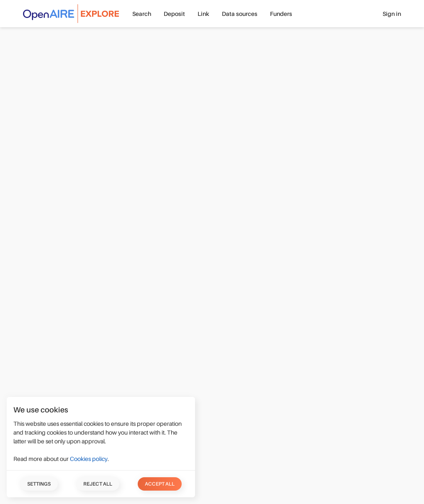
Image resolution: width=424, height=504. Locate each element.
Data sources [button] (240, 14)
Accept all (160, 484)
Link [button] (203, 14)
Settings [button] (39, 484)
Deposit (174, 14)
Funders (281, 14)
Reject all (98, 484)
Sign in (392, 14)
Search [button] (142, 14)
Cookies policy (89, 459)
